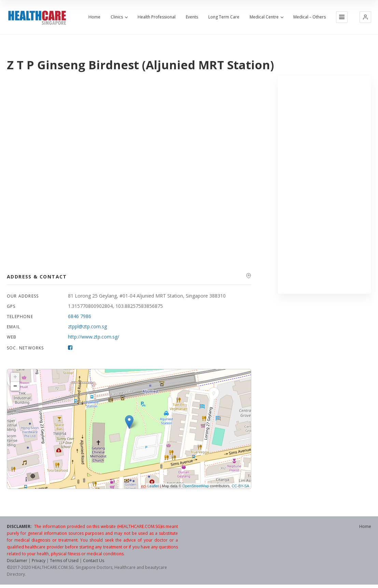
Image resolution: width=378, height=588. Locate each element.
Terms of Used (64, 561)
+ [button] (15, 377)
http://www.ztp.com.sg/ (94, 337)
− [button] (15, 386)
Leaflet (153, 486)
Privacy (39, 561)
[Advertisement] (324, 185)
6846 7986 (80, 316)
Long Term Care (224, 17)
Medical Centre (266, 17)
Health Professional (157, 17)
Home (94, 17)
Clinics (119, 17)
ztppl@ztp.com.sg (87, 326)
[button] (365, 17)
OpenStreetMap (196, 486)
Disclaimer (17, 561)
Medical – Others (310, 17)
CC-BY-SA (240, 486)
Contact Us (94, 561)
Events (192, 17)
